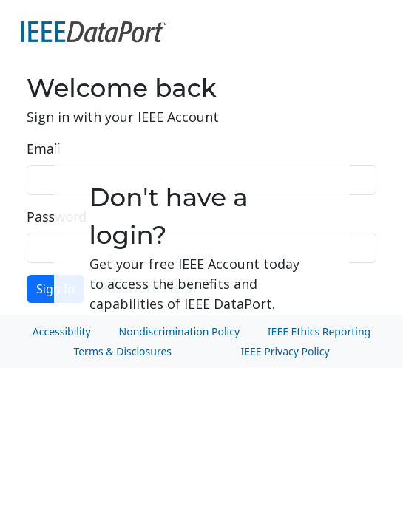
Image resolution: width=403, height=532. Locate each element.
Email (44, 149)
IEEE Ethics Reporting (319, 331)
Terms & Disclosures (122, 351)
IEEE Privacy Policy (285, 351)
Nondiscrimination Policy (179, 331)
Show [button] (359, 248)
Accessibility (62, 331)
